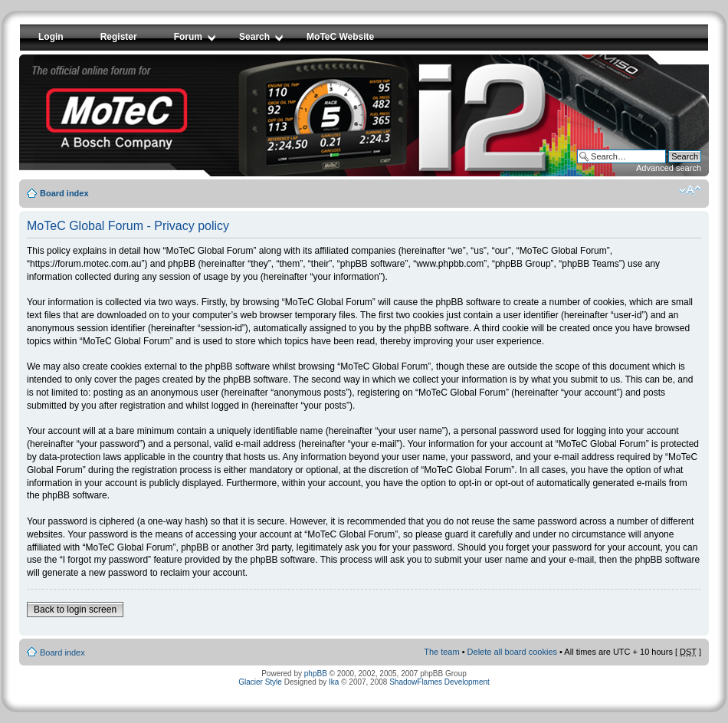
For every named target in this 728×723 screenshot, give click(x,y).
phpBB (316, 674)
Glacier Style (260, 682)
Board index (64, 193)
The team (441, 652)
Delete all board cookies (512, 652)
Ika (334, 682)
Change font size (690, 190)
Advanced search (669, 168)
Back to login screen (75, 610)
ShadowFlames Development (439, 682)
